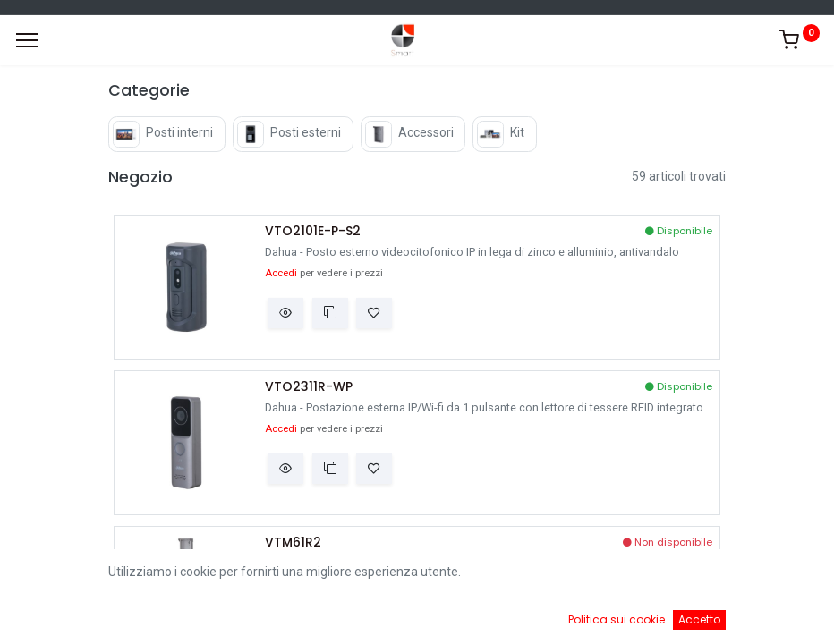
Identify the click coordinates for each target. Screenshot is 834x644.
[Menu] (27, 40)
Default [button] (630, 580)
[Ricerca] (298, 617)
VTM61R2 (293, 542)
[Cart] (536, 617)
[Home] (59, 617)
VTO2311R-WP (309, 387)
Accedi (281, 273)
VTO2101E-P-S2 (313, 231)
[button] (285, 313)
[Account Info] (775, 617)
